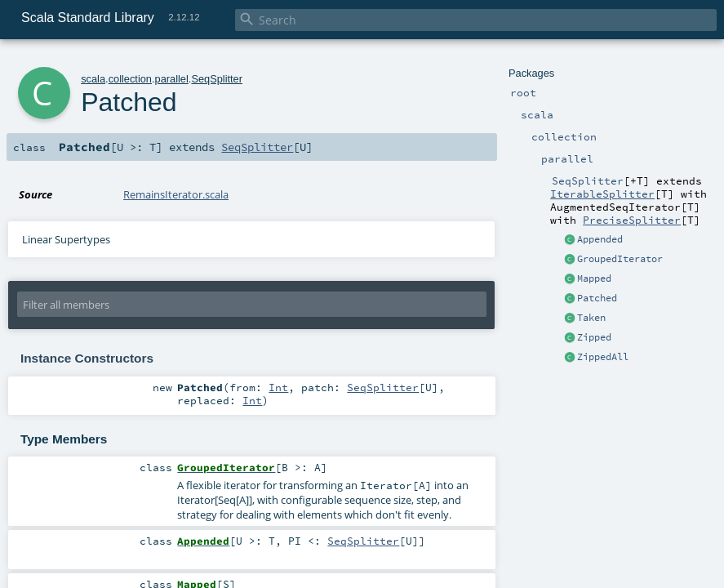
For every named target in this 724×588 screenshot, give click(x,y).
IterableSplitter (602, 194)
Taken (591, 318)
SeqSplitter (217, 79)
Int (278, 387)
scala (93, 79)
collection (130, 79)
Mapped (594, 278)
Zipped (594, 337)
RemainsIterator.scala (176, 194)
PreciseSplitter (632, 220)
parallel (172, 79)
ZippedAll (603, 357)
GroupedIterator (620, 259)
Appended (600, 239)
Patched (597, 298)
